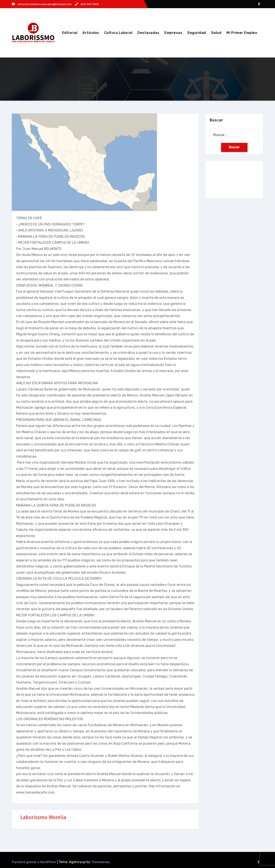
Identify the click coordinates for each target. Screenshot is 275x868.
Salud (216, 33)
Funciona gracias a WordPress (34, 862)
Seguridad (197, 33)
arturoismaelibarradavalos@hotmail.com (42, 4)
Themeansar (100, 862)
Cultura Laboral (118, 33)
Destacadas (148, 33)
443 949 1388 (87, 4)
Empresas (173, 33)
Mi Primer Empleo (242, 33)
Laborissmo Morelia (43, 817)
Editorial (70, 33)
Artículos (91, 33)
